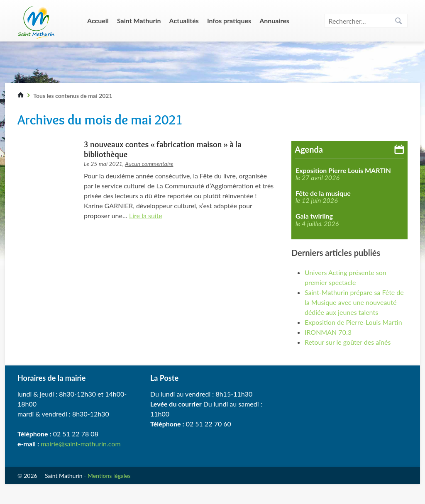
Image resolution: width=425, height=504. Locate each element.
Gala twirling (314, 216)
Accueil (98, 21)
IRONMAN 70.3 (328, 332)
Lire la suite (146, 215)
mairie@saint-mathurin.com (81, 444)
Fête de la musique (323, 193)
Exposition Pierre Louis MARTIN (343, 170)
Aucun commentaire (149, 164)
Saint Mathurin (139, 21)
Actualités (184, 21)
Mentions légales (109, 476)
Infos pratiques (229, 21)
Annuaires (274, 21)
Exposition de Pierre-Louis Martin (353, 322)
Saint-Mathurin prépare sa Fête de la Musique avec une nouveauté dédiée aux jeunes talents (354, 302)
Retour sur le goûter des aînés (348, 342)
